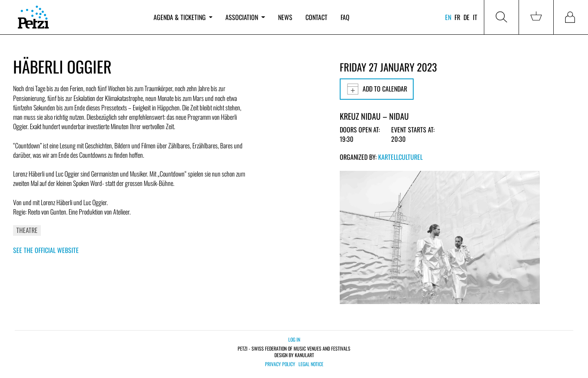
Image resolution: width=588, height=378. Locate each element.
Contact (316, 17)
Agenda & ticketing (183, 17)
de (467, 17)
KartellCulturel (400, 157)
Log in (294, 339)
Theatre (27, 230)
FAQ (345, 17)
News (285, 17)
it (475, 17)
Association (245, 17)
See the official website (46, 250)
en (448, 17)
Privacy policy (280, 364)
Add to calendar (377, 89)
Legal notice (311, 364)
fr (457, 17)
